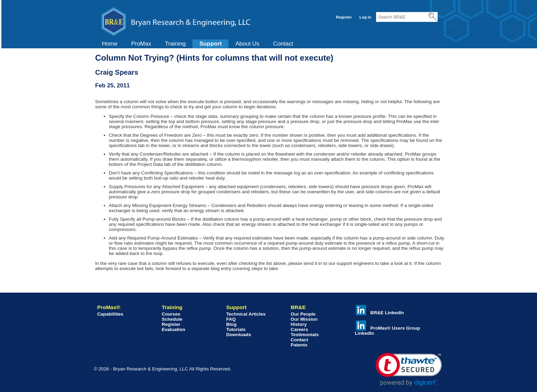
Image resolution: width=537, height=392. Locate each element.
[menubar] (198, 44)
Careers (299, 329)
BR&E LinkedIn (380, 313)
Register (344, 17)
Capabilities (110, 314)
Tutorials (236, 329)
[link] (409, 370)
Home (110, 44)
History (299, 324)
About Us (247, 44)
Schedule (172, 319)
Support (210, 44)
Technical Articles (246, 314)
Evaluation (173, 329)
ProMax (141, 44)
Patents (299, 345)
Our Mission (304, 319)
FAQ (231, 319)
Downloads (239, 335)
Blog (231, 324)
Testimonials (305, 335)
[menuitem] (110, 44)
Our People (303, 314)
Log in (365, 17)
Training (175, 44)
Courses (171, 314)
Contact (283, 44)
